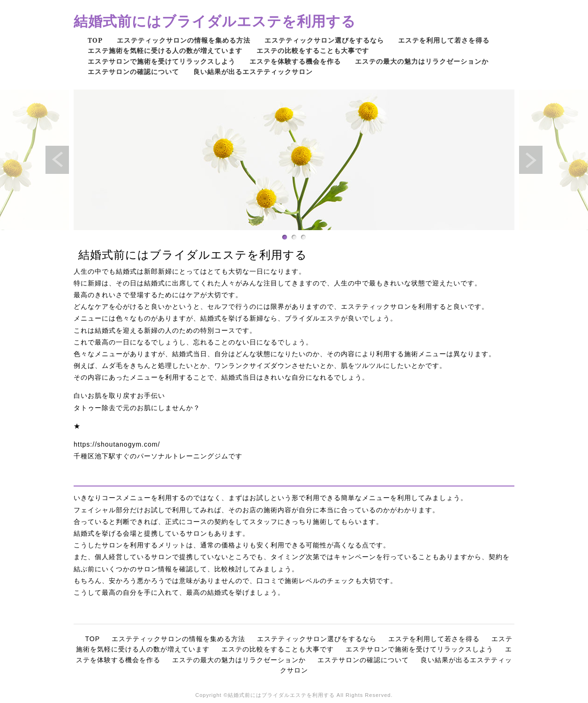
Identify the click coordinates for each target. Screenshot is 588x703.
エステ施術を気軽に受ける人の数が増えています (165, 50)
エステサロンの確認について (133, 71)
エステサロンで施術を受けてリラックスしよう (162, 61)
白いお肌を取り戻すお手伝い (119, 396)
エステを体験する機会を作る (295, 61)
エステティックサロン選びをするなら (324, 40)
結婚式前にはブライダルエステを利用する (215, 21)
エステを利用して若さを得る (444, 40)
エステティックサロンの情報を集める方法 (184, 40)
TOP (95, 40)
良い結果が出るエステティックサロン (253, 71)
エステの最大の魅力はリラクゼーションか (422, 61)
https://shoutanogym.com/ (117, 444)
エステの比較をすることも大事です (313, 50)
